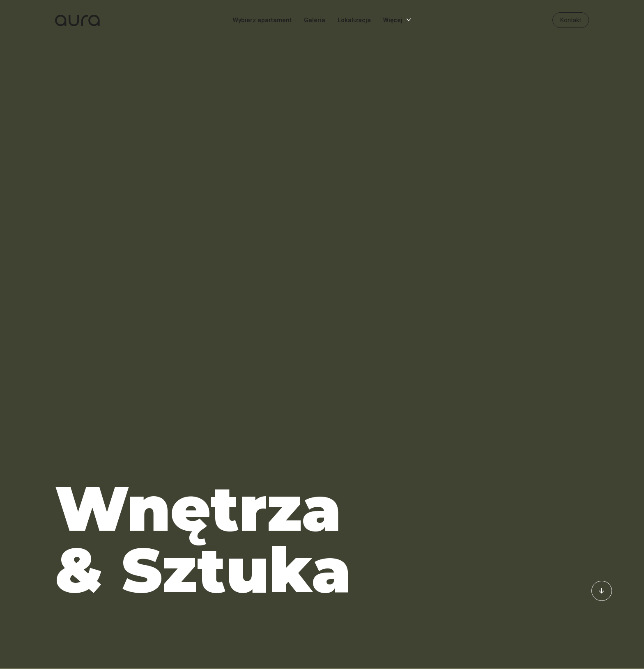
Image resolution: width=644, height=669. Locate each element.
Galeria (315, 20)
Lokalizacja (354, 20)
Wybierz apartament (262, 20)
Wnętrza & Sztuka (203, 523)
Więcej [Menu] (393, 20)
